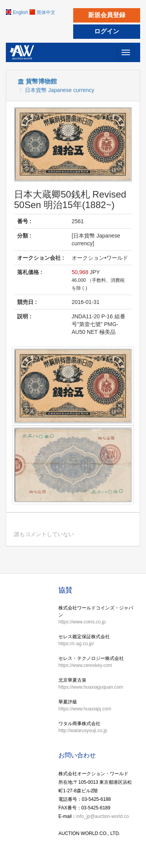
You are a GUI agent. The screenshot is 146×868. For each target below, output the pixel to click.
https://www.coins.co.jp (82, 622)
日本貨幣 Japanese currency (60, 90)
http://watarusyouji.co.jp (83, 731)
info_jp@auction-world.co (103, 816)
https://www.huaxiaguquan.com (91, 687)
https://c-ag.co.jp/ (76, 644)
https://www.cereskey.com (85, 665)
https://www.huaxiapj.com (85, 709)
